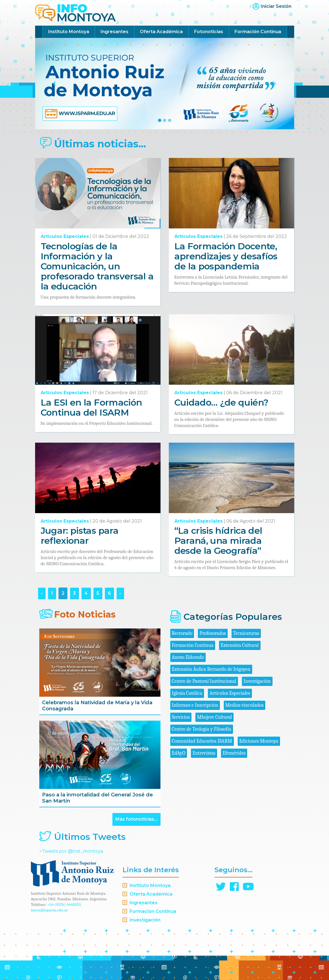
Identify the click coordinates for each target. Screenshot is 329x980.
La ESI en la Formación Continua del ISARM (91, 407)
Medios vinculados (244, 705)
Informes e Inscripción (195, 705)
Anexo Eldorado (188, 657)
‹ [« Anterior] (42, 593)
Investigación (257, 681)
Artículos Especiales (65, 236)
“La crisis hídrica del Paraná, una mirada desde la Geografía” (218, 541)
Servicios (181, 717)
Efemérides (234, 753)
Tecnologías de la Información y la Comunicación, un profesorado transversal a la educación (97, 266)
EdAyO (179, 753)
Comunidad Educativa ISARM (202, 741)
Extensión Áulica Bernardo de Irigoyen (211, 669)
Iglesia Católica (187, 693)
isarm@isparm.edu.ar (49, 910)
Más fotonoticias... (136, 819)
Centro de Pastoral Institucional (204, 681)
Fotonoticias (209, 32)
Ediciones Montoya (259, 741)
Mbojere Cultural (214, 717)
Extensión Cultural (240, 645)
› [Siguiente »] (120, 593)
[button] (55, 84)
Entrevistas (204, 753)
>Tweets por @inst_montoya (71, 851)
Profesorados (213, 633)
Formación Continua (258, 32)
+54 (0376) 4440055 (64, 905)
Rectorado (182, 633)
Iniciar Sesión (276, 6)
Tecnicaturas (246, 633)
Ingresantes (114, 32)
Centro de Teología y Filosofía (202, 729)
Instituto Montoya (69, 32)
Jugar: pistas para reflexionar (80, 536)
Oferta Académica (161, 32)
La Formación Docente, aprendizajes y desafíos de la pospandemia (226, 256)
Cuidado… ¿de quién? (221, 402)
